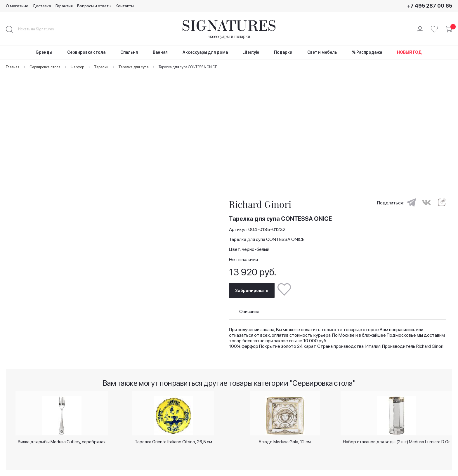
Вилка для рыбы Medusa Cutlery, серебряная (62, 437)
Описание (249, 303)
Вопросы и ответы (94, 6)
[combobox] (41, 29)
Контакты (125, 6)
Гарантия (64, 6)
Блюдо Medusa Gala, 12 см (285, 437)
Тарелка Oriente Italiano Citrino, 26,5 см (173, 437)
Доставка (42, 6)
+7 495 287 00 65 (430, 6)
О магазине (17, 6)
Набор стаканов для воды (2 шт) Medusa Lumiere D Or (397, 439)
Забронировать (252, 282)
